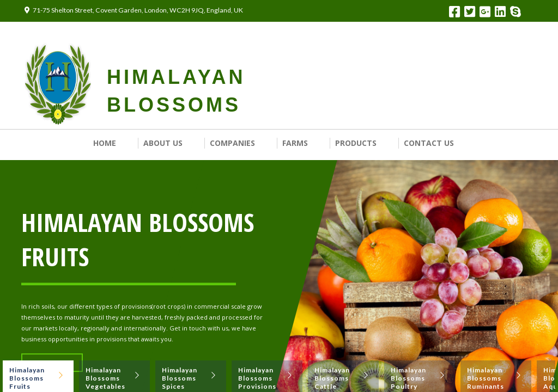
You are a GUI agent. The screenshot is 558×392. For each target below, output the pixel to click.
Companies (232, 143)
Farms (295, 143)
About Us (163, 143)
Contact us (429, 143)
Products (356, 143)
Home (105, 143)
